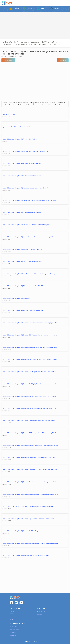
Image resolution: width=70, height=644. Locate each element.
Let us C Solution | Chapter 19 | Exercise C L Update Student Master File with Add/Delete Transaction (36, 470)
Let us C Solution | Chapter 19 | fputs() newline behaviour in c (22, 176)
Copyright (13, 632)
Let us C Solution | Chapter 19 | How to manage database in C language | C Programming (31, 274)
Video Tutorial (41, 611)
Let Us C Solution (49, 42)
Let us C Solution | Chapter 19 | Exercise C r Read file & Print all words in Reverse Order (31, 543)
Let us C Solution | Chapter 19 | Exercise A (16, 298)
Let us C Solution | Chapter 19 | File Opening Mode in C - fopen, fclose (25, 151)
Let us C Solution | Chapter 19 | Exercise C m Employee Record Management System (30, 482)
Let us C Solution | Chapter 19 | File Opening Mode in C (20, 139)
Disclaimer (13, 635)
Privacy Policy (14, 626)
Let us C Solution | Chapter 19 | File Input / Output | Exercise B (23, 311)
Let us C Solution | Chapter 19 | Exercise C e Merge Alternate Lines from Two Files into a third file (34, 372)
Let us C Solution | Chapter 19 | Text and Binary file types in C (22, 213)
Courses (55, 9)
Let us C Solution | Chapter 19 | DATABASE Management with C (23, 262)
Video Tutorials (15, 9)
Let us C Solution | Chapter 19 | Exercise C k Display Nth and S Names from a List (29, 458)
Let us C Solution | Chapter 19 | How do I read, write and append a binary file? (28, 237)
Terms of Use (14, 629)
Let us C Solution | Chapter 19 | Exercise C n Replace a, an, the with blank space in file (30, 494)
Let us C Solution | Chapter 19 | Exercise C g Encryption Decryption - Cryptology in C (31, 396)
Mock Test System (16, 617)
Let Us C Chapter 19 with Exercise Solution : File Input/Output (32, 45)
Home (12, 611)
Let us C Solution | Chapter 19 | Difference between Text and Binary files (26, 225)
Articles (42, 9)
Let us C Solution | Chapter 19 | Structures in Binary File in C (22, 249)
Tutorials (28, 9)
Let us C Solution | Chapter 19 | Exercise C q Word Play (20, 531)
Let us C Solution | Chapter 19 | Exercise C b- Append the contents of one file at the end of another (35, 335)
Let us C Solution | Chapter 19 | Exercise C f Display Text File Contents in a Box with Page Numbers (35, 384)
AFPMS (12, 614)
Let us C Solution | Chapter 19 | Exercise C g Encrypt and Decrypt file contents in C (30, 408)
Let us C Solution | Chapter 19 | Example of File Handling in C (22, 164)
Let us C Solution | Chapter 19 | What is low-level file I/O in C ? (23, 286)
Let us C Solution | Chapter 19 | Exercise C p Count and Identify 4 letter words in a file (31, 519)
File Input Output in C (10, 115)
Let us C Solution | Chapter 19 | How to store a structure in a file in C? (25, 188)
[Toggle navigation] (67, 3)
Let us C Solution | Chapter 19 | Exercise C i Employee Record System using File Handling (31, 433)
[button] (8, 60)
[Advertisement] (35, 26)
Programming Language (29, 42)
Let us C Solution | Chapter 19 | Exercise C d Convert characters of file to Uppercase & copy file (34, 359)
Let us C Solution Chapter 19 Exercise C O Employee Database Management (28, 506)
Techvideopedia (15, 620)
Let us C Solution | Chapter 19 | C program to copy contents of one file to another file (31, 200)
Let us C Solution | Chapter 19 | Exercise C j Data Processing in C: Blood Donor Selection (31, 445)
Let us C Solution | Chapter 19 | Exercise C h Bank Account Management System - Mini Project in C (35, 421)
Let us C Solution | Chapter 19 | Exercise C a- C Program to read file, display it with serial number (34, 323)
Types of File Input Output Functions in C (16, 127)
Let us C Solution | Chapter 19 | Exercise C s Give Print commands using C (27, 555)
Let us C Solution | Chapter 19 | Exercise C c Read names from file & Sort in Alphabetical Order (33, 347)
